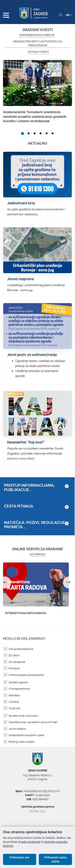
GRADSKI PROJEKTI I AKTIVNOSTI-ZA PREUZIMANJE (37, 43)
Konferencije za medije (37, 35)
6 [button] (53, 134)
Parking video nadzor (22, 742)
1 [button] (23, 134)
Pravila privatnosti (29, 842)
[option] (37, 93)
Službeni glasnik (18, 682)
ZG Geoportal (17, 662)
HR (69, 15)
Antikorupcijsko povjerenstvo (26, 675)
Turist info (14, 708)
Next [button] (69, 582)
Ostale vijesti (38, 52)
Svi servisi (37, 554)
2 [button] (29, 134)
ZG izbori (14, 655)
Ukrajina (14, 702)
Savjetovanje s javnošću (23, 716)
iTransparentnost (19, 689)
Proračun (14, 668)
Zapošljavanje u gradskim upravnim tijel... (33, 722)
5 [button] (47, 134)
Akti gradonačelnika (21, 649)
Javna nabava (17, 729)
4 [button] (41, 134)
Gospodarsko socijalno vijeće (26, 735)
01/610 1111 (37, 811)
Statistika (14, 695)
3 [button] (35, 134)
